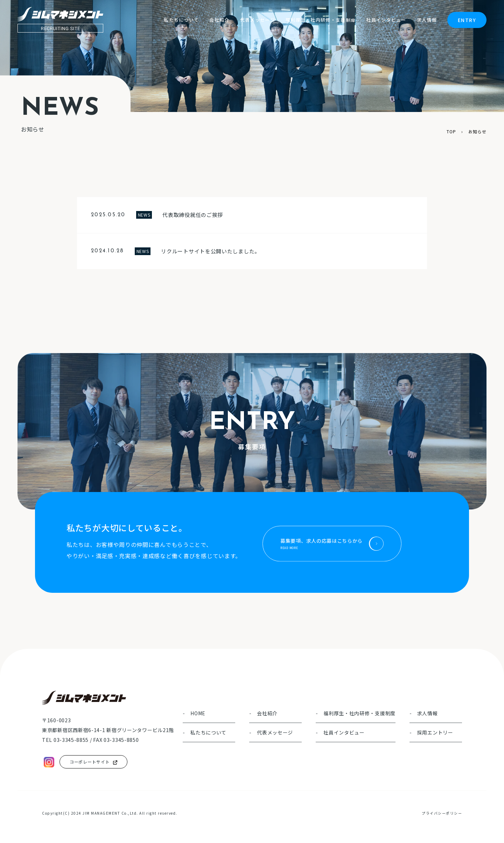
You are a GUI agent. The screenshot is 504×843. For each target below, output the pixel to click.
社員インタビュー (344, 733)
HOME (198, 714)
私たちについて (208, 733)
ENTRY (467, 20)
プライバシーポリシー (442, 813)
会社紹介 (267, 714)
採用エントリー (435, 733)
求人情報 (428, 714)
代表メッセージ (275, 733)
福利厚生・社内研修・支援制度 (359, 714)
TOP (451, 132)
